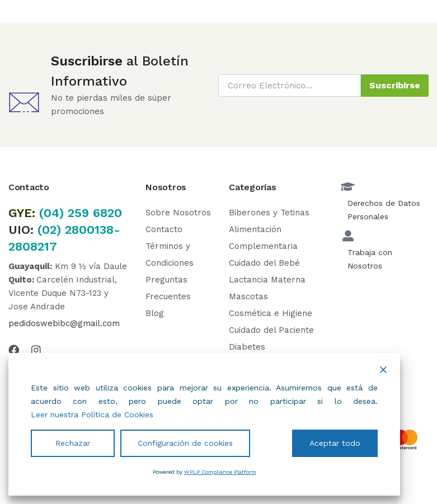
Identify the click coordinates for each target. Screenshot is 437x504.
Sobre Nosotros (178, 213)
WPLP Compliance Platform (220, 472)
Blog (155, 313)
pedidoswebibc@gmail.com (64, 323)
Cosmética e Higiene (271, 313)
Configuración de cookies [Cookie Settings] (185, 443)
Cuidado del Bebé (264, 263)
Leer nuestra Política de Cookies (92, 414)
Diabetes (247, 347)
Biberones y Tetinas (269, 213)
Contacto (164, 229)
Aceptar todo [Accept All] (335, 443)
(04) (53, 213)
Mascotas (248, 296)
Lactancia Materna (267, 280)
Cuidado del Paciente (271, 330)
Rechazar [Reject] (73, 443)
